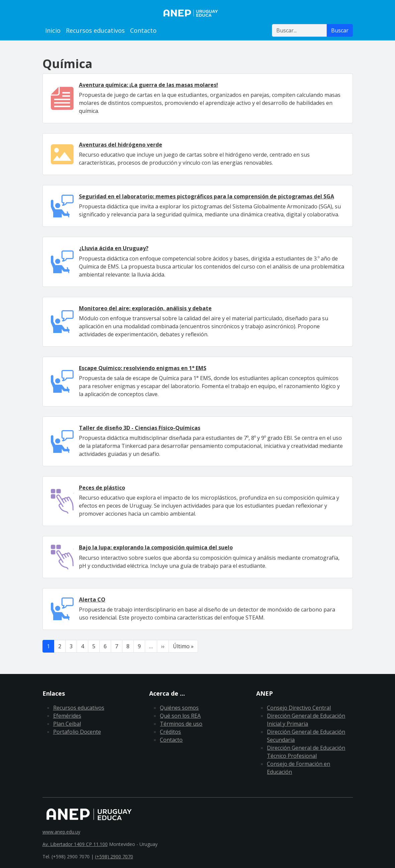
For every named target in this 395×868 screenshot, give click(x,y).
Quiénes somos (179, 708)
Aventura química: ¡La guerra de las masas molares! (149, 85)
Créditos (170, 732)
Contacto (143, 30)
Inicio (53, 30)
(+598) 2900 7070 (114, 856)
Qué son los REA (180, 716)
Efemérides (67, 716)
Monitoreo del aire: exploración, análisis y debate (145, 308)
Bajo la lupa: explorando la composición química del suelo (156, 547)
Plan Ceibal (67, 724)
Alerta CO (92, 599)
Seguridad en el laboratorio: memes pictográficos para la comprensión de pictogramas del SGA (207, 196)
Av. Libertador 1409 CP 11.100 (75, 844)
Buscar (340, 30)
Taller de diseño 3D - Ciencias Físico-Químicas (140, 428)
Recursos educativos (95, 30)
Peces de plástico (102, 488)
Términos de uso (181, 724)
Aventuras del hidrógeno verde (121, 145)
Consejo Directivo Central (299, 708)
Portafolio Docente (77, 732)
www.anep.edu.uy (61, 832)
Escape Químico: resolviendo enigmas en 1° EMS (143, 368)
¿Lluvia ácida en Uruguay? (114, 248)
